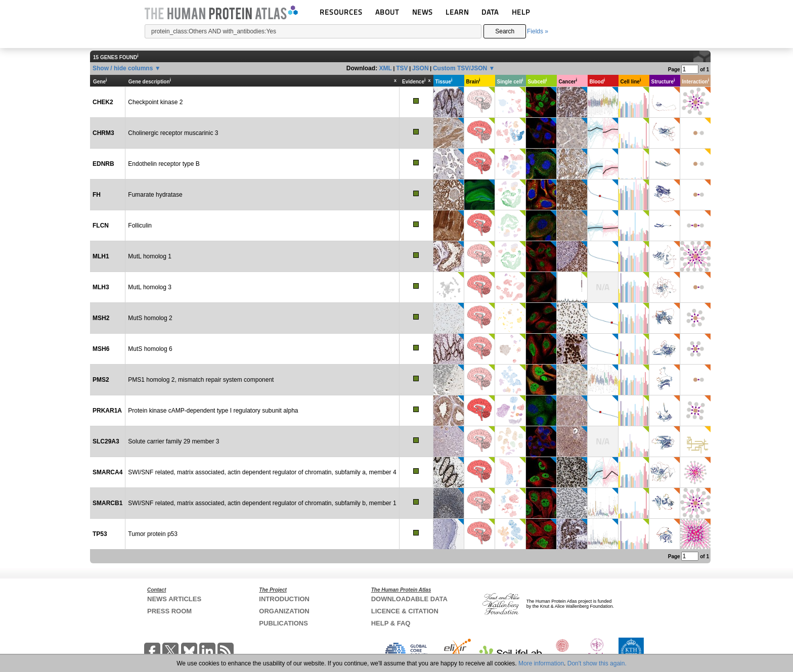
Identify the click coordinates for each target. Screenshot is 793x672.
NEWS (423, 12)
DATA (490, 12)
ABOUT (387, 12)
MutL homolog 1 (150, 256)
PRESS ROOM (169, 611)
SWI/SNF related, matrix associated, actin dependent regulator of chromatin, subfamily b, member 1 (262, 503)
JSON (421, 68)
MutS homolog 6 (150, 349)
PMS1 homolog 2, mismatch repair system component (201, 380)
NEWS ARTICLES (174, 599)
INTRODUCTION (284, 599)
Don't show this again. (597, 663)
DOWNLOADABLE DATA (409, 599)
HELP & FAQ (391, 623)
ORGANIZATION (284, 611)
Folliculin (140, 226)
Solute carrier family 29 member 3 (173, 441)
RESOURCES (341, 12)
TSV (402, 68)
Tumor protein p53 (153, 534)
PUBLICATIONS (283, 623)
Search (505, 31)
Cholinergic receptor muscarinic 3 (173, 133)
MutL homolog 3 (150, 287)
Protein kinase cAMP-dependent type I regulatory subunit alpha (213, 411)
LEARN (457, 12)
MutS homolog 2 (150, 318)
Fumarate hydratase (155, 195)
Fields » (538, 31)
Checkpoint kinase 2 (155, 102)
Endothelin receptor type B (164, 164)
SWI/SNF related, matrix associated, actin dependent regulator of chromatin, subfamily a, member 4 (262, 472)
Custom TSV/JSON (460, 68)
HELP (521, 12)
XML (385, 68)
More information (541, 663)
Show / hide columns (123, 68)
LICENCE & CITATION (405, 611)
